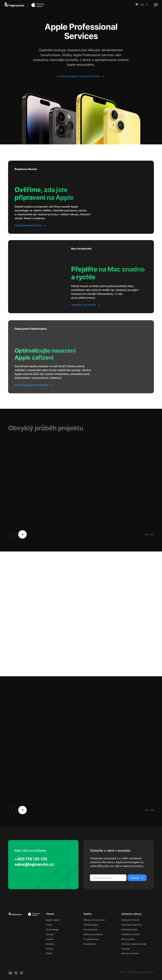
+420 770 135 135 (31, 859)
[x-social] (16, 973)
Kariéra (50, 939)
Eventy (49, 949)
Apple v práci (53, 920)
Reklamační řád (129, 930)
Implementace (91, 925)
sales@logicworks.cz (34, 864)
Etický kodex (128, 939)
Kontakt (50, 944)
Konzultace (89, 944)
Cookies (126, 949)
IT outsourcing (91, 939)
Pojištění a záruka (130, 934)
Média (49, 953)
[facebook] (22, 973)
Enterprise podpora (93, 934)
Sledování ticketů (130, 920)
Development (90, 930)
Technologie (52, 930)
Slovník (50, 934)
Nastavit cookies (130, 953)
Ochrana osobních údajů (134, 944)
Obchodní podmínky (132, 925)
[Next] (22, 534)
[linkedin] (11, 973)
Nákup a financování (94, 920)
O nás (49, 925)
